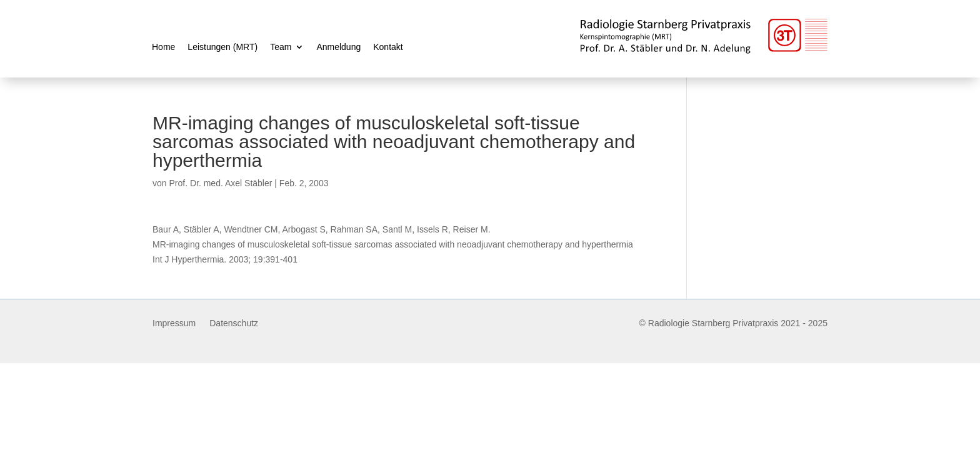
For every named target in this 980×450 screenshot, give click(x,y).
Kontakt (388, 47)
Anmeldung (338, 47)
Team (281, 47)
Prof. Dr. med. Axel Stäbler (220, 183)
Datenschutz (234, 323)
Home (163, 47)
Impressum (174, 323)
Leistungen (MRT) (222, 47)
